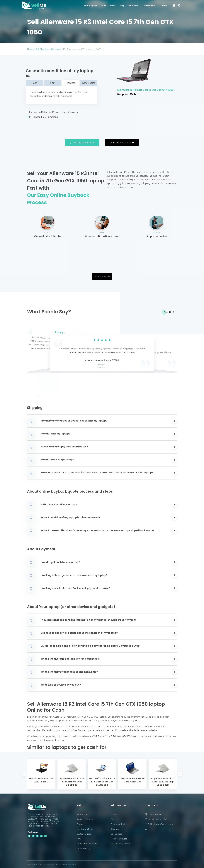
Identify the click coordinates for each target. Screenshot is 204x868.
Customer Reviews (119, 824)
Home (30, 49)
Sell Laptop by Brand (120, 844)
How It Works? (84, 814)
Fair (52, 83)
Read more (102, 276)
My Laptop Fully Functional (62, 117)
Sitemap (115, 829)
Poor (34, 83)
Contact (164, 6)
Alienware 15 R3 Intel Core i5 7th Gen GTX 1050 (145, 90)
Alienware (56, 49)
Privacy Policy (83, 848)
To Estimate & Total (122, 143)
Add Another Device (82, 143)
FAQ (122, 6)
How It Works (109, 6)
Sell (38, 49)
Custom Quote (84, 834)
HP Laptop (102, 365)
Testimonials (149, 6)
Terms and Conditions (87, 844)
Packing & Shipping (86, 819)
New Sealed (89, 83)
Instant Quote (90, 6)
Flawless (71, 83)
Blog (113, 819)
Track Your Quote (119, 839)
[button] (33, 349)
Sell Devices (116, 834)
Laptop (45, 49)
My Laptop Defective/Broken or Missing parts (62, 112)
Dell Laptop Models (86, 829)
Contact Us (82, 824)
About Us (133, 6)
